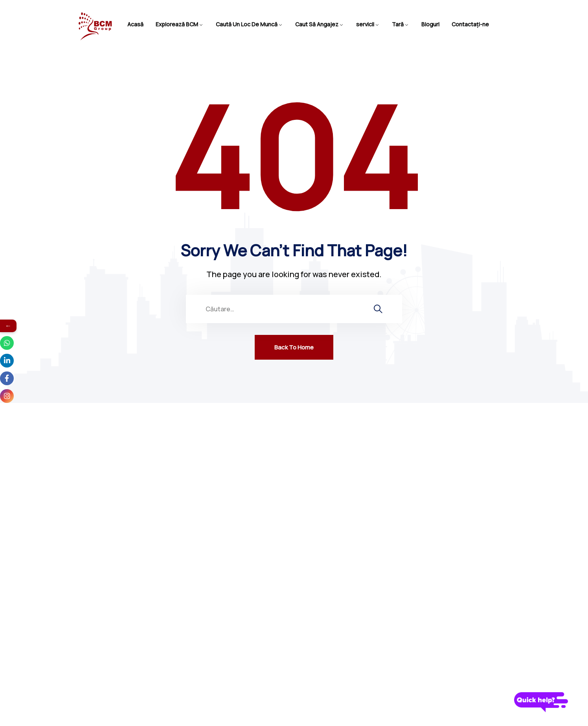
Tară (398, 24)
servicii (365, 24)
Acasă (135, 24)
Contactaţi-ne (470, 24)
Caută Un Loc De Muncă (247, 24)
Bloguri (430, 24)
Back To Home (294, 347)
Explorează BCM (177, 24)
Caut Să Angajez (317, 24)
